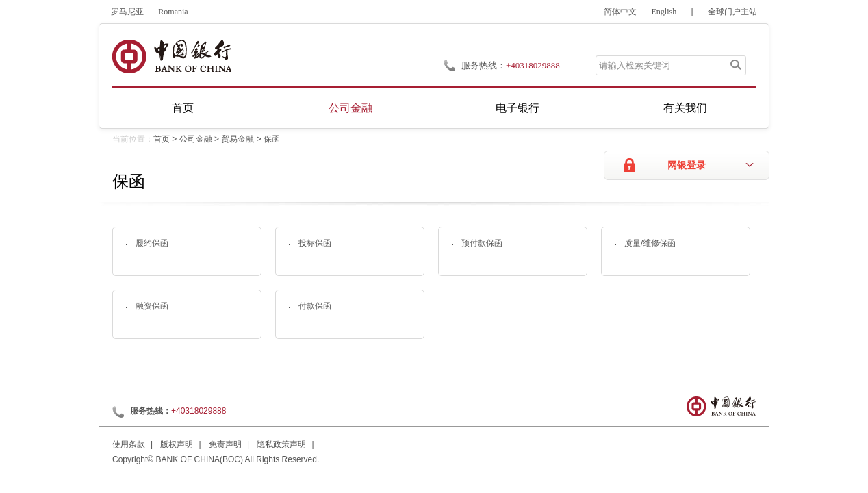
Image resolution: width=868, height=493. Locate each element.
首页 (183, 108)
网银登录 (687, 165)
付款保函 (315, 306)
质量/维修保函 (650, 243)
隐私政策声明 (281, 444)
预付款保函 (482, 243)
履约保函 (152, 243)
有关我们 (685, 108)
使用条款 (129, 444)
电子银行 (518, 108)
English (664, 12)
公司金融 (350, 108)
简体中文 (620, 12)
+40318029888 (533, 65)
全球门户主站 (732, 12)
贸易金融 (238, 139)
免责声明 (225, 444)
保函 (272, 139)
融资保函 (152, 306)
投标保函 (315, 243)
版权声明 (177, 444)
